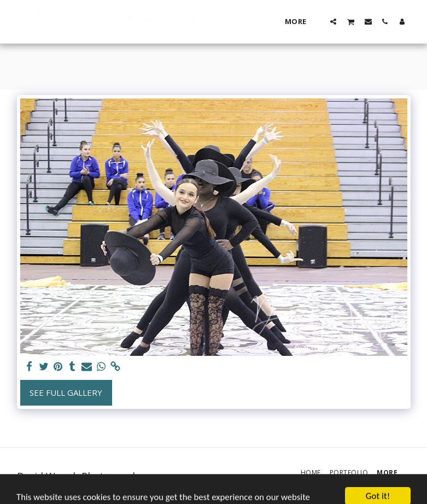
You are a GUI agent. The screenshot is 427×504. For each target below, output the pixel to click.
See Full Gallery (66, 392)
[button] (333, 21)
